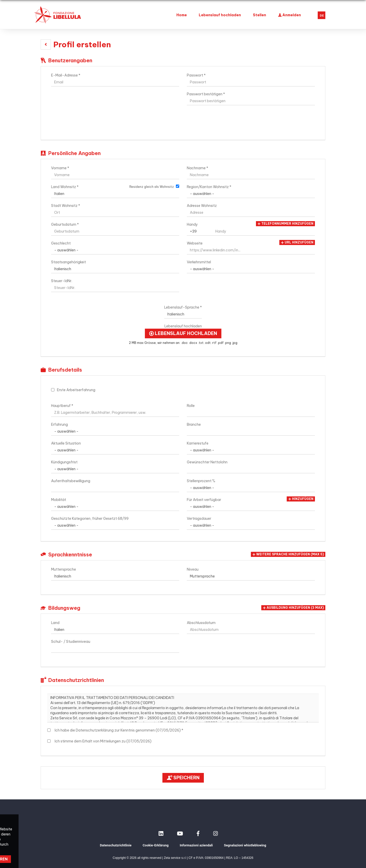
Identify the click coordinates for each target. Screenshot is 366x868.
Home (182, 15)
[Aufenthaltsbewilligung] (115, 488)
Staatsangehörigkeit (68, 262)
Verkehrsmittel (199, 262)
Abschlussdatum (201, 623)
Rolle (191, 406)
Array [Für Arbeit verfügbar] (251, 507)
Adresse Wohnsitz (202, 206)
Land (55, 623)
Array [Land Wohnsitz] (115, 194)
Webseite (195, 243)
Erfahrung (59, 424)
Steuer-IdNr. (62, 281)
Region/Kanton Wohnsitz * (209, 187)
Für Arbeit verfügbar (204, 500)
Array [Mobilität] (115, 507)
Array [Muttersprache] (115, 576)
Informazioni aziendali (196, 845)
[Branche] (251, 431)
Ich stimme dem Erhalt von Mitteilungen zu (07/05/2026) (102, 741)
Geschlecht (61, 243)
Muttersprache (64, 569)
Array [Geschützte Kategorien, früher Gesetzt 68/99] (115, 525)
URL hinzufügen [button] (297, 242)
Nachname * (197, 168)
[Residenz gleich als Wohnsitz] (178, 186)
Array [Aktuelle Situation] (115, 450)
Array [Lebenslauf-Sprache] (183, 314)
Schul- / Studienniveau (71, 642)
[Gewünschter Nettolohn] (251, 469)
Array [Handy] (200, 231)
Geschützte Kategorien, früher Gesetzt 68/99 (90, 519)
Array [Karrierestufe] (251, 450)
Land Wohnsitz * (65, 187)
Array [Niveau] (251, 576)
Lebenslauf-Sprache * (183, 307)
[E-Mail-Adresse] (115, 82)
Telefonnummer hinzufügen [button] (285, 224)
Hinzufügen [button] (301, 499)
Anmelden (289, 14)
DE (322, 16)
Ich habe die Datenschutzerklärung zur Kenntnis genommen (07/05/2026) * (118, 730)
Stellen (260, 15)
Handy (192, 224)
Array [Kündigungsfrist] (115, 469)
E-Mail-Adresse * (66, 75)
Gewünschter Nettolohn (207, 462)
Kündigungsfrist (64, 462)
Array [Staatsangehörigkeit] (115, 269)
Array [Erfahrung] (115, 431)
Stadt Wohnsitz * (66, 206)
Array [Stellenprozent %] (251, 488)
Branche (194, 424)
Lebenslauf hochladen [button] (183, 333)
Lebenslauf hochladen (220, 15)
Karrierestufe (198, 443)
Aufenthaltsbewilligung (71, 481)
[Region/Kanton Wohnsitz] (251, 194)
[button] (46, 44)
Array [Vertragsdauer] (251, 525)
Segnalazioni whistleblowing (245, 845)
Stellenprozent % (201, 481)
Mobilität (59, 500)
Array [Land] (115, 630)
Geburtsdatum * (65, 224)
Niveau (193, 569)
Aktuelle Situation (66, 443)
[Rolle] (251, 413)
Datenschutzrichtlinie (116, 845)
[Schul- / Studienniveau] (115, 648)
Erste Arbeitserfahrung (76, 390)
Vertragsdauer (199, 519)
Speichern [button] (183, 778)
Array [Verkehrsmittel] (251, 269)
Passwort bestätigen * (206, 94)
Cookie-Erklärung (156, 845)
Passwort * (196, 75)
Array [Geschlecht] (115, 250)
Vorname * (60, 168)
